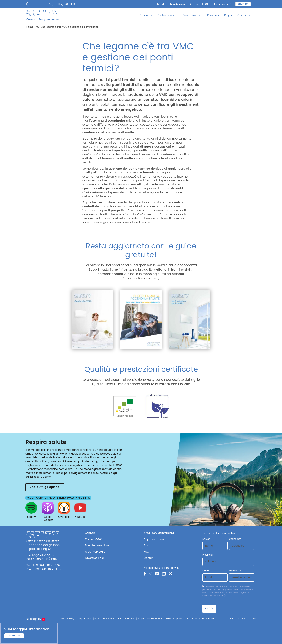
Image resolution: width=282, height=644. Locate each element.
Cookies (251, 619)
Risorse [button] (212, 15)
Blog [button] (227, 15)
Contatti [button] (243, 15)
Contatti (149, 558)
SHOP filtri (243, 4)
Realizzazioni (191, 15)
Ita (60, 4)
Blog (147, 546)
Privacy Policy (237, 619)
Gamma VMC (94, 539)
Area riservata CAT (199, 4)
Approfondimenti (154, 539)
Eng (66, 4)
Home (30, 27)
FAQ (37, 27)
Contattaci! (14, 635)
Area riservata (177, 4)
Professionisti (167, 15)
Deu (75, 4)
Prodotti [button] (145, 15)
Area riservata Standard (159, 533)
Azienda (161, 4)
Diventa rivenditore (97, 546)
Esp (71, 4)
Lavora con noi (222, 4)
